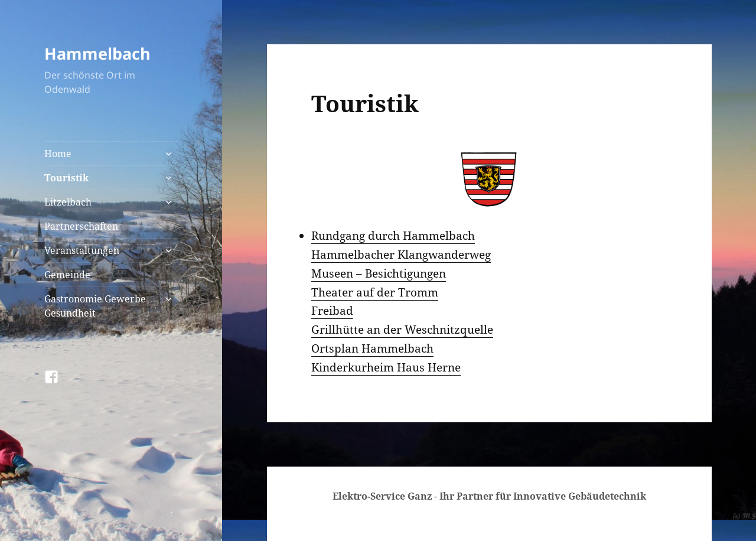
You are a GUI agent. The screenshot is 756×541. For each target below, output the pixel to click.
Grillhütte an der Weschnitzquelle (402, 330)
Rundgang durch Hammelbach (393, 236)
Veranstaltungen (82, 250)
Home (58, 154)
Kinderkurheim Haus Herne (386, 367)
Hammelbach (97, 53)
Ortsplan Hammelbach (372, 348)
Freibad (332, 311)
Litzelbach (68, 202)
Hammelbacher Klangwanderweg (401, 255)
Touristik (66, 178)
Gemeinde (67, 275)
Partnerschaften (81, 226)
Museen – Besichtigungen (379, 273)
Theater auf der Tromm (375, 292)
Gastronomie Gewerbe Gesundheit (95, 306)
